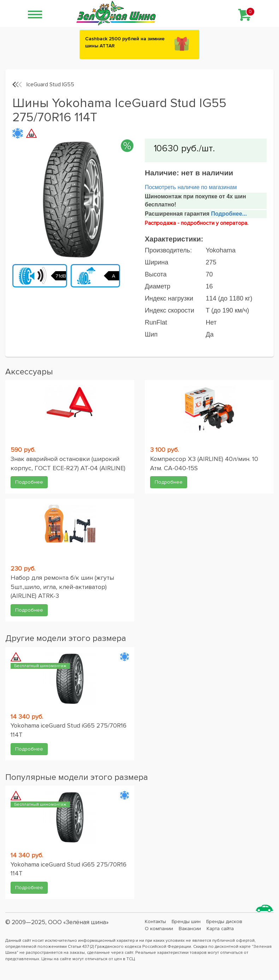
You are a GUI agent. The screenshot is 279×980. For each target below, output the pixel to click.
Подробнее (29, 482)
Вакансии (190, 929)
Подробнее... (228, 214)
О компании (159, 929)
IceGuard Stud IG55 (50, 84)
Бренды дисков (224, 921)
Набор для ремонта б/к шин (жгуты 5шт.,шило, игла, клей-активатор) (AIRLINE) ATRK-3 (62, 587)
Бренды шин (186, 921)
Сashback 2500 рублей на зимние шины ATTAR (125, 42)
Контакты (155, 921)
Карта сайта (220, 929)
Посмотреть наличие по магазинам (191, 187)
